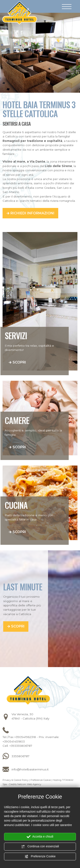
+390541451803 (14, 741)
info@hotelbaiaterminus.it (30, 769)
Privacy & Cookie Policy (16, 780)
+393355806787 (21, 746)
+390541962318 (25, 737)
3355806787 (20, 756)
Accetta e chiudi (40, 837)
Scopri (19, 362)
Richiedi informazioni (32, 213)
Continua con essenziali (40, 846)
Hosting (57, 780)
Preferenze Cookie (40, 856)
